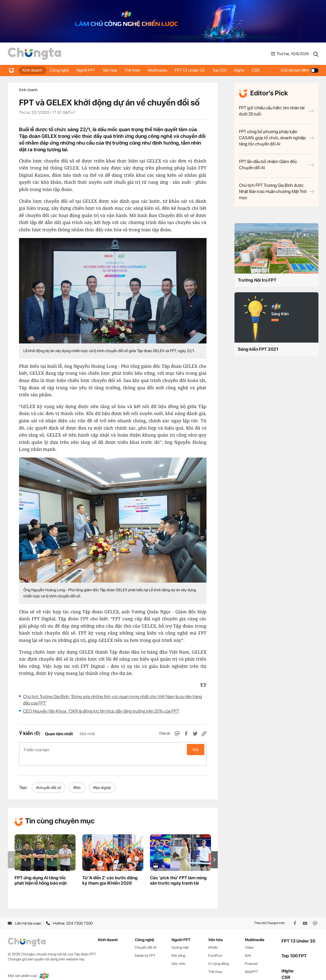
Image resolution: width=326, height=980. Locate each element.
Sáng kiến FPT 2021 (258, 349)
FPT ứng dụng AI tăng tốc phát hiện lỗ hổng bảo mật (41, 871)
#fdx (77, 779)
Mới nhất (87, 734)
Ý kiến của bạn (113, 750)
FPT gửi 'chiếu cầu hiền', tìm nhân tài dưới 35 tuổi (276, 111)
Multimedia (163, 70)
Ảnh (248, 947)
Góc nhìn (179, 955)
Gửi (195, 750)
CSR (265, 70)
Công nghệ (61, 70)
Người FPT (88, 70)
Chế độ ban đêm (299, 70)
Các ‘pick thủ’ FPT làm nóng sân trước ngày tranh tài (178, 871)
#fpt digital (102, 779)
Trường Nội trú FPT (257, 280)
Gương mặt (180, 938)
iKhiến (213, 938)
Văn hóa (113, 70)
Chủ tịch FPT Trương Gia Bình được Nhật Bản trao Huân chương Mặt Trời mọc (276, 191)
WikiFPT (251, 963)
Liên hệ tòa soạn (24, 914)
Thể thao (137, 70)
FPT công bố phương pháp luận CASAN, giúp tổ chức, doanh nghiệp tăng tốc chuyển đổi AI (276, 138)
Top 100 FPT (294, 947)
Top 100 (227, 70)
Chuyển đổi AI (146, 938)
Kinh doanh (33, 70)
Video (249, 938)
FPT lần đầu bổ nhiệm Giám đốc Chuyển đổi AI (276, 165)
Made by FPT (145, 947)
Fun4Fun (215, 947)
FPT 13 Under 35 (196, 70)
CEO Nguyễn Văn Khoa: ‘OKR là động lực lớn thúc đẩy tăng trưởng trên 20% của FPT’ (101, 711)
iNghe (248, 70)
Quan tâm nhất (59, 734)
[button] (214, 851)
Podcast (251, 955)
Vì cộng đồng (219, 955)
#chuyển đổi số (49, 779)
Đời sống (178, 947)
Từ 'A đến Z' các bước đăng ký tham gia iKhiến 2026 (110, 871)
